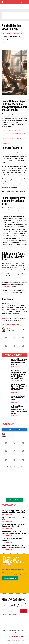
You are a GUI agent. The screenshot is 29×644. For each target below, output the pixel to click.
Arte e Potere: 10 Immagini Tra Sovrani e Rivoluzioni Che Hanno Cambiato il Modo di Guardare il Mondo (18, 374)
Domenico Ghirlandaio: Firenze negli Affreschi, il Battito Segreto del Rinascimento (19, 387)
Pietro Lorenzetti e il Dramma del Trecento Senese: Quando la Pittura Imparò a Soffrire (14, 511)
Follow (25, 435)
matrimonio (21, 320)
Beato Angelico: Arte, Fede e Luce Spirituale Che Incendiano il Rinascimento (14, 525)
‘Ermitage (8, 284)
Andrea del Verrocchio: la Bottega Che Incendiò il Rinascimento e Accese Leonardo (19, 362)
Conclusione (6, 143)
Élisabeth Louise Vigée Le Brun (9, 320)
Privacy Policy (14, 614)
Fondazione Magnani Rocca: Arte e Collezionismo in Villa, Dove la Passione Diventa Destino (19, 410)
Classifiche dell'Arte (16, 380)
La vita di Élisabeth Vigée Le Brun (12, 130)
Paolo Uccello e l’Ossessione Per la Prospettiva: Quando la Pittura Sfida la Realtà (14, 532)
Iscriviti (23, 611)
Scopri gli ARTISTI (15, 367)
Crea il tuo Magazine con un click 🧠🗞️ (13, 561)
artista (15, 319)
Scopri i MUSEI (15, 416)
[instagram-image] (6, 443)
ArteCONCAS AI (7, 33)
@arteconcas (11, 434)
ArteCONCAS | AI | (15, 37)
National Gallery (6, 286)
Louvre (24, 282)
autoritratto (22, 319)
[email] (11, 611)
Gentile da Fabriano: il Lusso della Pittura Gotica (18, 398)
